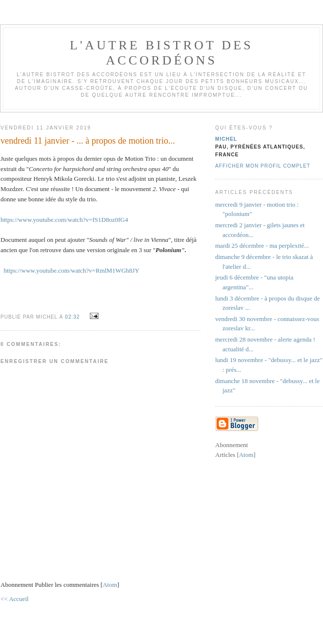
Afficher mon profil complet (263, 166)
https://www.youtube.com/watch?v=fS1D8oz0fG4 (64, 220)
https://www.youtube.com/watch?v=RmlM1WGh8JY (72, 270)
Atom (110, 585)
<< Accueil (15, 599)
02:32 (73, 317)
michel (226, 139)
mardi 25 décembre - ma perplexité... (262, 246)
